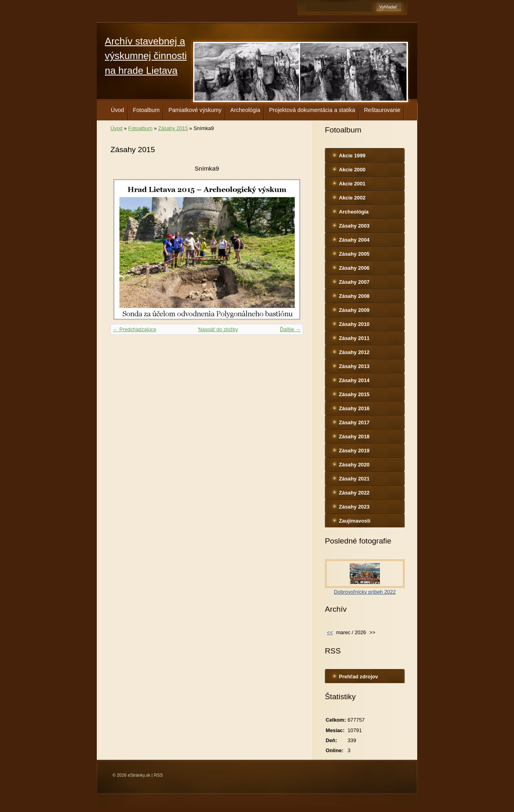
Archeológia (245, 110)
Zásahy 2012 (354, 352)
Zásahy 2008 (354, 296)
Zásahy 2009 (354, 310)
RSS (158, 775)
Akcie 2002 (352, 198)
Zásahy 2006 (354, 268)
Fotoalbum (146, 110)
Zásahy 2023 (354, 507)
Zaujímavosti (355, 521)
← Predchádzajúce (135, 329)
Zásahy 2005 (354, 254)
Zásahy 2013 (354, 366)
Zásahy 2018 (354, 437)
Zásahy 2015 (173, 128)
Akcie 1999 (352, 156)
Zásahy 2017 (354, 422)
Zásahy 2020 (354, 465)
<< (330, 632)
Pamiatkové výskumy (195, 110)
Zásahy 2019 (354, 451)
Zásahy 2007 (354, 282)
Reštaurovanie (382, 110)
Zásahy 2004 (354, 240)
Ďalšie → (290, 329)
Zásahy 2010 (354, 324)
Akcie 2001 (352, 184)
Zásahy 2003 (354, 226)
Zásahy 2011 (354, 338)
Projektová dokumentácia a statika (312, 110)
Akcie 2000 (352, 170)
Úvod (117, 110)
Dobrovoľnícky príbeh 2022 (365, 592)
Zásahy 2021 (354, 479)
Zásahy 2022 (354, 493)
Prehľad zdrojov (358, 677)
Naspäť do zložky (218, 329)
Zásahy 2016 (354, 408)
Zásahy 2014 (354, 380)
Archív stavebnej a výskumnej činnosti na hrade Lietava (146, 56)
